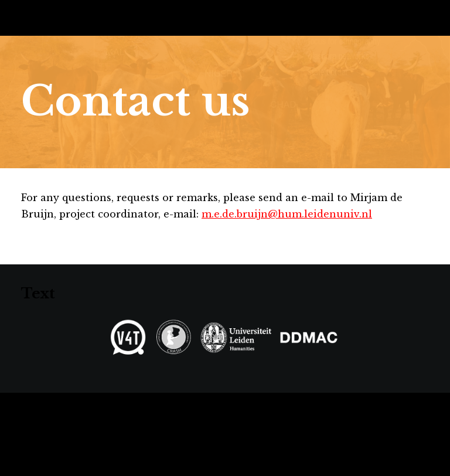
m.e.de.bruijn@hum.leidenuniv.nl (287, 214)
